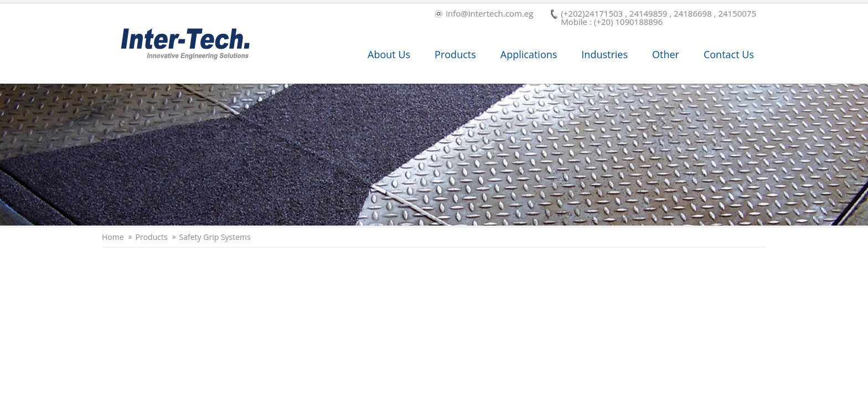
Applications (529, 54)
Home (113, 237)
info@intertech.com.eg (484, 14)
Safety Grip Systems (215, 237)
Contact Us (729, 54)
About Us (389, 54)
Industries (604, 54)
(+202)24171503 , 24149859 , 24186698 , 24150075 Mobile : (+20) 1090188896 (653, 18)
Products (455, 54)
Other (666, 54)
